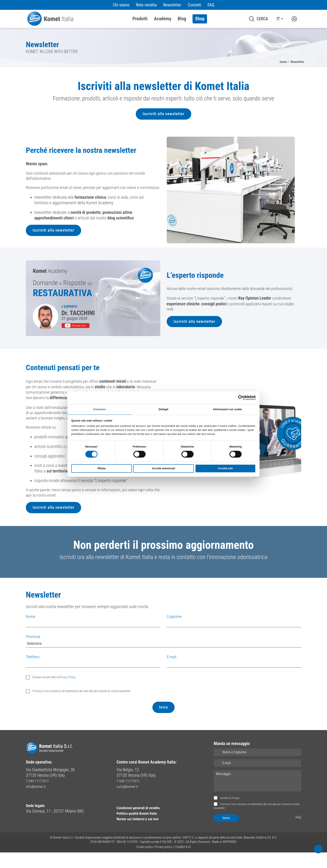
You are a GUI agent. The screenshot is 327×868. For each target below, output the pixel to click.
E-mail (172, 672)
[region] (163, 102)
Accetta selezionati (163, 469)
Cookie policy (145, 863)
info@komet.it (37, 802)
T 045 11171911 (39, 797)
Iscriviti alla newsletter (163, 117)
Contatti (194, 5)
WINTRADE (230, 857)
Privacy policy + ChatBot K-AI (173, 863)
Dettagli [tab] (164, 409)
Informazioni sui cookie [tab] (228, 409)
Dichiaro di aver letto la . (54, 693)
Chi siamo (121, 5)
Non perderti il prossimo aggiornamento (163, 559)
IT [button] (278, 19)
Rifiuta (101, 469)
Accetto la (230, 814)
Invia (163, 723)
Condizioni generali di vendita (142, 823)
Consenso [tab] (100, 409)
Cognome (175, 632)
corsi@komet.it (129, 802)
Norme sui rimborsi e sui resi (141, 834)
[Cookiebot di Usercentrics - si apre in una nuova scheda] (237, 397)
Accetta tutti (225, 469)
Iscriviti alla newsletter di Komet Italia (163, 88)
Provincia (33, 652)
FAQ (211, 5)
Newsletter (172, 5)
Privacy (236, 814)
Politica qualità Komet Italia (140, 829)
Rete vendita (146, 5)
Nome (31, 632)
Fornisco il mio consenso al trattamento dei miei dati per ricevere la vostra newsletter (81, 707)
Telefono (33, 672)
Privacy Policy (67, 693)
